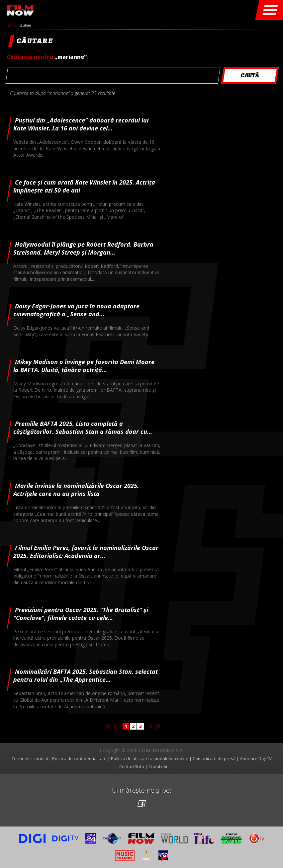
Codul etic (158, 766)
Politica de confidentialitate (79, 758)
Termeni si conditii (30, 758)
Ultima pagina (158, 726)
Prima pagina (108, 726)
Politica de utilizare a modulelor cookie (150, 758)
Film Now (20, 10)
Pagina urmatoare (150, 726)
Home (11, 25)
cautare (25, 25)
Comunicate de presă (214, 758)
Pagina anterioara (115, 726)
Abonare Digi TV (256, 758)
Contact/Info (132, 766)
